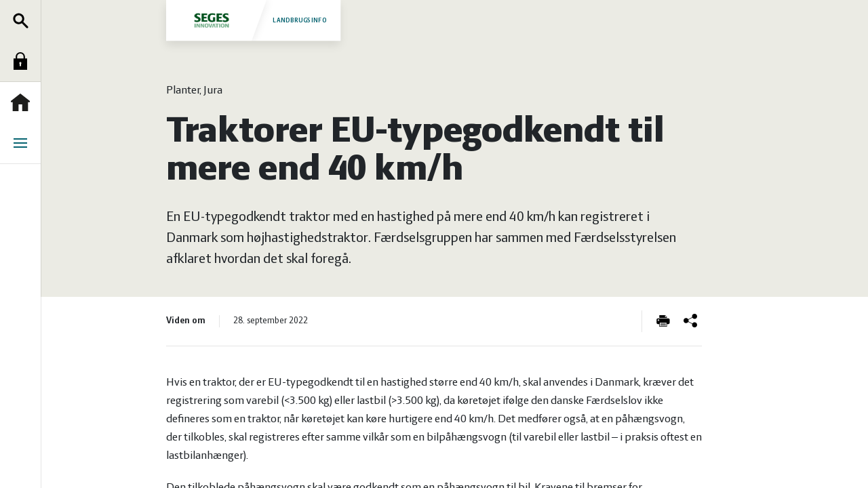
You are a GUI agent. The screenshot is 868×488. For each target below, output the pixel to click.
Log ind (24, 61)
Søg (24, 20)
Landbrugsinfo (253, 20)
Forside (24, 102)
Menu (24, 143)
